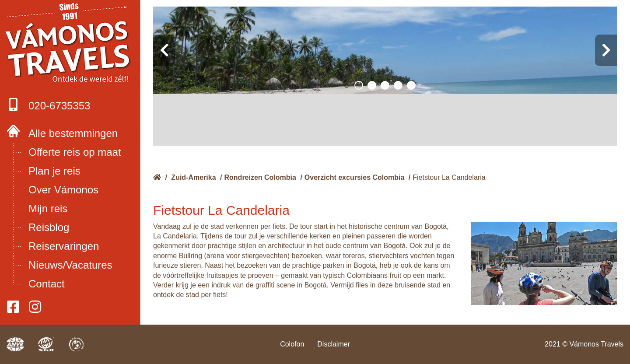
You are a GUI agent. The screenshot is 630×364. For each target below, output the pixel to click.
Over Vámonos (63, 190)
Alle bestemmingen (73, 133)
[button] (359, 85)
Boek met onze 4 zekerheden (70, 44)
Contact (47, 284)
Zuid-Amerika (193, 177)
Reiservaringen (64, 246)
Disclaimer (334, 344)
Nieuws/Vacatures (70, 265)
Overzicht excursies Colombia (355, 177)
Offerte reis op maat (75, 152)
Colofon (292, 344)
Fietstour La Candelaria (449, 177)
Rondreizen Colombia (260, 177)
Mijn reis (48, 208)
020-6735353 (48, 105)
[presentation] (164, 50)
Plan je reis (54, 171)
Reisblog (49, 227)
